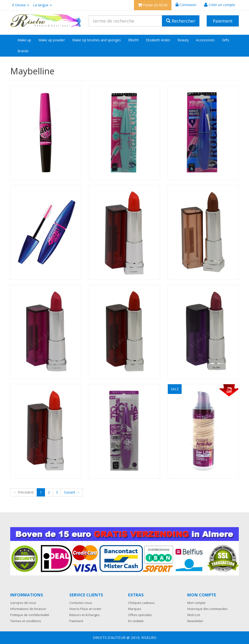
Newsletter (195, 621)
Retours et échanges (84, 615)
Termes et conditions (26, 621)
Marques (135, 609)
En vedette (136, 621)
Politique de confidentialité (30, 615)
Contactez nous (81, 603)
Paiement (76, 621)
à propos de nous (23, 603)
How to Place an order (85, 609)
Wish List (194, 615)
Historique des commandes (207, 609)
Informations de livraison (28, 609)
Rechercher (181, 21)
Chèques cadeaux (141, 603)
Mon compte (196, 603)
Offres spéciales (140, 615)
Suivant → (72, 492)
